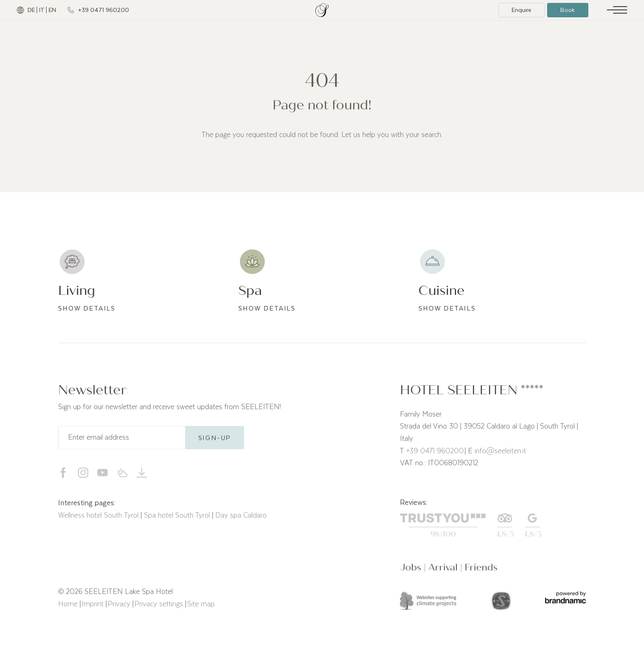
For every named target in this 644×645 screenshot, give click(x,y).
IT (42, 10)
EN (52, 10)
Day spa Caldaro (241, 518)
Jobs (412, 571)
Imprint (94, 607)
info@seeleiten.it (500, 454)
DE (31, 10)
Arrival (444, 571)
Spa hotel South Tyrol (178, 518)
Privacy (120, 607)
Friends (481, 571)
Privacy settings (160, 607)
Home (69, 607)
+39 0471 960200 (435, 454)
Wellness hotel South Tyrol (99, 518)
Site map (201, 607)
